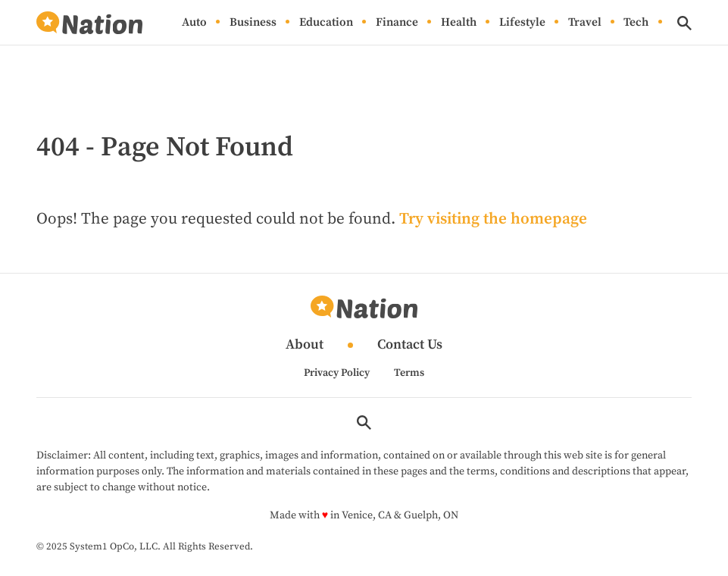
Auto (194, 23)
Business (253, 23)
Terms (409, 373)
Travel (585, 23)
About (305, 345)
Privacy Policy (337, 373)
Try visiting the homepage (493, 219)
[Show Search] (684, 23)
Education (326, 23)
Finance (397, 23)
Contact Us (410, 345)
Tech (636, 23)
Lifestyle (522, 23)
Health (459, 23)
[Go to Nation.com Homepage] (89, 23)
